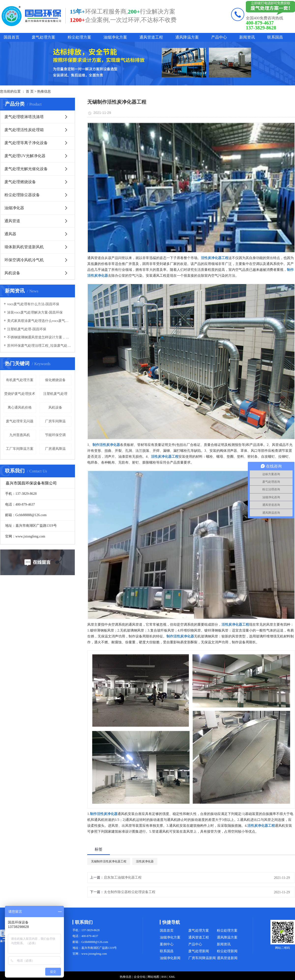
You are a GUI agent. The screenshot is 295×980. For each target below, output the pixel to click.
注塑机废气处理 (55, 394)
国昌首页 (12, 37)
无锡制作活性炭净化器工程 (109, 861)
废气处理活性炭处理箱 (24, 130)
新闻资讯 (247, 37)
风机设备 (12, 273)
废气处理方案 (44, 37)
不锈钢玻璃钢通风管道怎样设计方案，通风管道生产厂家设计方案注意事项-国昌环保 (39, 337)
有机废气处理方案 (20, 380)
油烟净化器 (14, 208)
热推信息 (44, 91)
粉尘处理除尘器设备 (22, 195)
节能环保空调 (55, 435)
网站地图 (153, 977)
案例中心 (167, 944)
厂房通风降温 (55, 449)
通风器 (10, 234)
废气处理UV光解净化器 (25, 156)
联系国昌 (275, 37)
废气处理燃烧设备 (20, 182)
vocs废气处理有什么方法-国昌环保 (33, 304)
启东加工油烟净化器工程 (123, 877)
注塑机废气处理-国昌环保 (27, 329)
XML (172, 977)
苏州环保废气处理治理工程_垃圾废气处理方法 (39, 346)
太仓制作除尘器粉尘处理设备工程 (130, 892)
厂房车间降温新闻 (202, 958)
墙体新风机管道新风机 (24, 247)
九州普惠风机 (20, 435)
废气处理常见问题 (20, 421)
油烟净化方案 (115, 37)
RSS (164, 977)
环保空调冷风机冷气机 (24, 260)
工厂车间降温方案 (20, 449)
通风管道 (12, 221)
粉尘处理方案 (79, 37)
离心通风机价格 (20, 407)
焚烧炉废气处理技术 (20, 394)
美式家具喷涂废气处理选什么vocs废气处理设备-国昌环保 (39, 321)
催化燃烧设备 (55, 380)
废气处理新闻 (199, 951)
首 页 (30, 91)
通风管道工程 (151, 37)
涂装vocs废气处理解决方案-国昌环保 (35, 312)
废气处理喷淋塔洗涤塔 (24, 117)
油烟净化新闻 (170, 958)
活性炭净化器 (145, 861)
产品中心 (219, 37)
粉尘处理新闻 (227, 951)
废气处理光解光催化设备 (26, 169)
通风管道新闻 (227, 958)
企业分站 (140, 977)
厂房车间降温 (55, 421)
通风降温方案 (187, 37)
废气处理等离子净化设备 (26, 143)
